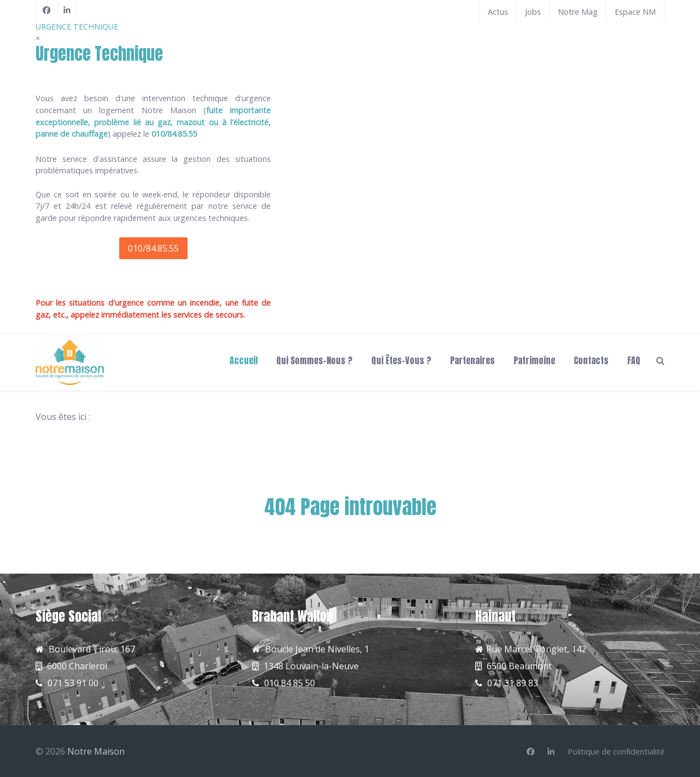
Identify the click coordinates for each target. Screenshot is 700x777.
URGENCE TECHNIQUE (77, 27)
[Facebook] (47, 10)
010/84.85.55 (153, 248)
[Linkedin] (551, 752)
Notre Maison (96, 751)
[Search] (660, 360)
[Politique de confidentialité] (616, 752)
